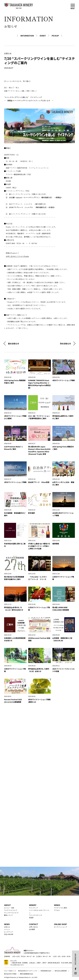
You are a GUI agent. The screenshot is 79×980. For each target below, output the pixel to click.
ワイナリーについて (11, 910)
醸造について (8, 915)
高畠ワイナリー (19, 6)
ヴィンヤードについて (11, 913)
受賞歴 (31, 918)
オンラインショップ (60, 927)
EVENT (43, 36)
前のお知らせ (14, 344)
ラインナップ (33, 908)
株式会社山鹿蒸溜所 (61, 971)
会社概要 (32, 929)
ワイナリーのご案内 (60, 908)
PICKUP (55, 36)
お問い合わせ (33, 927)
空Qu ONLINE (9, 934)
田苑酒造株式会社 (46, 971)
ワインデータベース (36, 915)
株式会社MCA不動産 (10, 974)
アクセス (57, 910)
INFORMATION (27, 36)
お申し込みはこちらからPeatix (17, 256)
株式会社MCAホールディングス (28, 971)
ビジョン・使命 (9, 908)
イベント (7, 929)
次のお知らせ (65, 344)
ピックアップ (8, 932)
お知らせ (7, 927)
